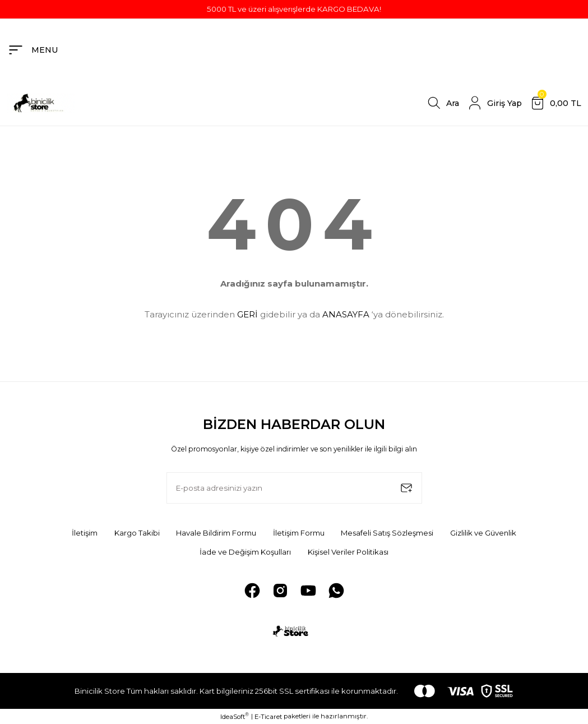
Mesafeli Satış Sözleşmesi (388, 533)
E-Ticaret (268, 716)
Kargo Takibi (136, 533)
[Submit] (406, 488)
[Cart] (555, 103)
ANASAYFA (346, 314)
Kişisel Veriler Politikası (348, 551)
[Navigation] (33, 50)
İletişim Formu (298, 533)
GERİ (247, 314)
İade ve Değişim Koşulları (245, 551)
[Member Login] (494, 103)
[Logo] (41, 103)
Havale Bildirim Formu (216, 533)
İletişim (84, 533)
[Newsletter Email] (294, 488)
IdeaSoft (235, 716)
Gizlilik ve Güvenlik (485, 533)
